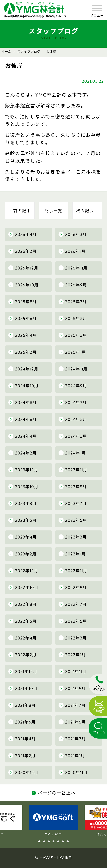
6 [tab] (63, 841)
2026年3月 (73, 234)
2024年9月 (73, 386)
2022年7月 (73, 604)
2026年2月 (23, 251)
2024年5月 (73, 419)
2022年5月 (73, 621)
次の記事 (87, 211)
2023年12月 (23, 470)
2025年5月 (73, 318)
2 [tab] (44, 841)
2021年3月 (72, 739)
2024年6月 (23, 419)
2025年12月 (23, 268)
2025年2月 (23, 352)
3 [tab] (49, 841)
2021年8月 (22, 705)
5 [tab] (58, 841)
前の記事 (20, 211)
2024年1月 (72, 453)
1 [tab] (39, 841)
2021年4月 (22, 739)
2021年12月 (23, 671)
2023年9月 (73, 487)
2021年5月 (72, 722)
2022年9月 (73, 587)
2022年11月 (73, 571)
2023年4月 (23, 537)
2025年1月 (72, 352)
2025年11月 (73, 268)
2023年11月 (73, 470)
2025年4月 (23, 335)
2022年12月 (23, 571)
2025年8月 (23, 302)
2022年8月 (23, 604)
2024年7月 (73, 402)
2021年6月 (22, 722)
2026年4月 (23, 234)
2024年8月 (23, 402)
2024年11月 (73, 369)
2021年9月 (72, 688)
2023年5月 (73, 520)
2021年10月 (23, 688)
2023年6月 (23, 520)
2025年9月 (73, 285)
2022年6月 (23, 621)
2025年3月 (73, 335)
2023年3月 (73, 537)
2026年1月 (72, 251)
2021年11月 (73, 671)
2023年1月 (72, 554)
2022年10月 (23, 587)
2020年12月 (23, 772)
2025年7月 (73, 302)
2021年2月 (22, 756)
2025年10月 (24, 285)
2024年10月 (24, 386)
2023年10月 (23, 487)
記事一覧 (54, 211)
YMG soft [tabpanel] (53, 821)
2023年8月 (23, 503)
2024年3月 (73, 436)
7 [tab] (68, 841)
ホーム (7, 52)
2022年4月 (23, 638)
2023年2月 (23, 554)
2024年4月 (23, 436)
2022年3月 (73, 638)
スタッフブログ (29, 52)
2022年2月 (23, 655)
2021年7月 (72, 705)
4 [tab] (54, 841)
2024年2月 (23, 453)
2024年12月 (23, 369)
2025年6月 (23, 318)
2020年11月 (73, 772)
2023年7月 (73, 503)
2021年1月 (72, 756)
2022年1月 (72, 655)
